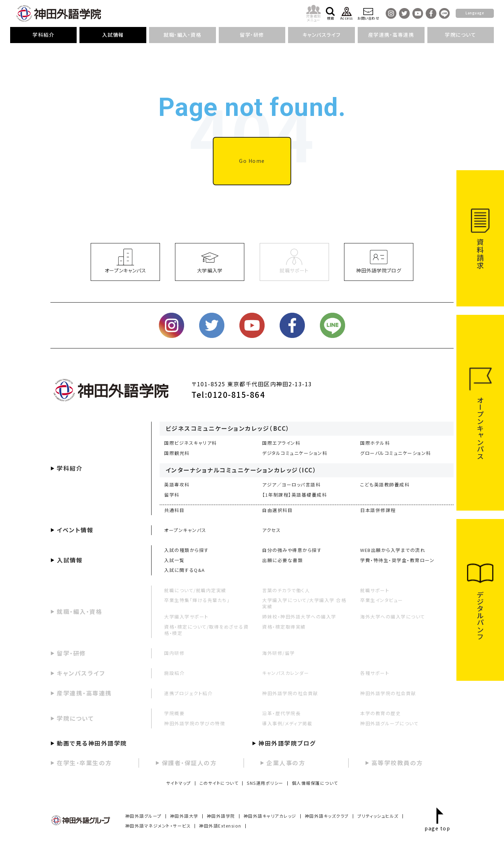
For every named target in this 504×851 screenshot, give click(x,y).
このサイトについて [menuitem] (219, 783)
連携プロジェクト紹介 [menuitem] (188, 693)
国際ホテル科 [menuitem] (375, 443)
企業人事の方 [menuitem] (286, 763)
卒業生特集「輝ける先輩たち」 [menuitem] (197, 600)
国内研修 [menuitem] (174, 653)
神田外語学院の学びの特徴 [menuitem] (195, 723)
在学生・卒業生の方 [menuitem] (84, 763)
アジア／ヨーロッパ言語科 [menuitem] (291, 485)
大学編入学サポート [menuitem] (186, 617)
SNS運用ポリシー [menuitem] (265, 783)
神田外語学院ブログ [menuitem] (287, 743)
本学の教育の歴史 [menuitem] (380, 713)
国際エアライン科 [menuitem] (281, 443)
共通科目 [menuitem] (174, 510)
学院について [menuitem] (460, 35)
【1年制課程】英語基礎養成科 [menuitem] (295, 495)
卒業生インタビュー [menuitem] (382, 600)
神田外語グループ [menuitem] (143, 816)
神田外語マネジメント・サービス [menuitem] (158, 826)
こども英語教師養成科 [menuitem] (385, 485)
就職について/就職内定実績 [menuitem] (195, 590)
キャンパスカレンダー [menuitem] (286, 673)
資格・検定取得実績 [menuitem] (284, 627)
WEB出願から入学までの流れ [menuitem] (393, 550)
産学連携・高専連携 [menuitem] (391, 35)
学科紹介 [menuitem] (43, 35)
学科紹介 (70, 468)
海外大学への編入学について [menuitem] (393, 617)
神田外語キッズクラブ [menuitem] (327, 816)
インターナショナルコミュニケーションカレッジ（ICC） (241, 470)
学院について (75, 718)
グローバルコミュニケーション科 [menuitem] (396, 453)
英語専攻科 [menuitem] (177, 485)
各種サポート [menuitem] (375, 673)
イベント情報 (75, 530)
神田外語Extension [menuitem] (220, 826)
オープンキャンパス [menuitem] (185, 530)
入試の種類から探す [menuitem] (187, 550)
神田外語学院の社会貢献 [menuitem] (290, 693)
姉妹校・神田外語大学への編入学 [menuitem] (299, 617)
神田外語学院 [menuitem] (221, 816)
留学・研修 (71, 653)
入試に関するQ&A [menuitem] (185, 570)
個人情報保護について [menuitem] (315, 783)
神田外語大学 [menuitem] (184, 816)
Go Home (252, 161)
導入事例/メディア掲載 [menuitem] (287, 723)
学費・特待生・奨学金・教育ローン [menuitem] (397, 560)
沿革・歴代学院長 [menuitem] (281, 713)
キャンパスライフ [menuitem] (322, 35)
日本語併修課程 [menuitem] (378, 510)
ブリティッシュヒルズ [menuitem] (378, 816)
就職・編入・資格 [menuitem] (182, 35)
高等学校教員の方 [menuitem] (397, 763)
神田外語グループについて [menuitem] (389, 723)
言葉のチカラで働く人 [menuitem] (286, 590)
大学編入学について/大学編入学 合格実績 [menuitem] (304, 603)
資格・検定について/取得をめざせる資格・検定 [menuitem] (206, 630)
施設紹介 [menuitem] (174, 673)
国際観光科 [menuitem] (177, 453)
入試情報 (70, 560)
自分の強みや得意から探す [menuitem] (292, 550)
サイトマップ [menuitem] (179, 783)
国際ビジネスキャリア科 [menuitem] (191, 443)
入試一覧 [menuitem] (174, 560)
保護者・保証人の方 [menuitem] (189, 763)
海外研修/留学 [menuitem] (279, 653)
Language (475, 13)
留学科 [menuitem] (172, 495)
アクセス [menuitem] (271, 530)
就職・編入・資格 (79, 611)
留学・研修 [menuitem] (252, 35)
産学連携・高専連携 (84, 693)
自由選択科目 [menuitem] (277, 510)
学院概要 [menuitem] (174, 713)
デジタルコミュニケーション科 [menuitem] (295, 453)
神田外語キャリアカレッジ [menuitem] (270, 816)
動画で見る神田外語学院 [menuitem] (92, 743)
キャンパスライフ (81, 673)
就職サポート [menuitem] (375, 590)
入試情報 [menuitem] (113, 35)
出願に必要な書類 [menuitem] (282, 560)
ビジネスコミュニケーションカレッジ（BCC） (228, 428)
